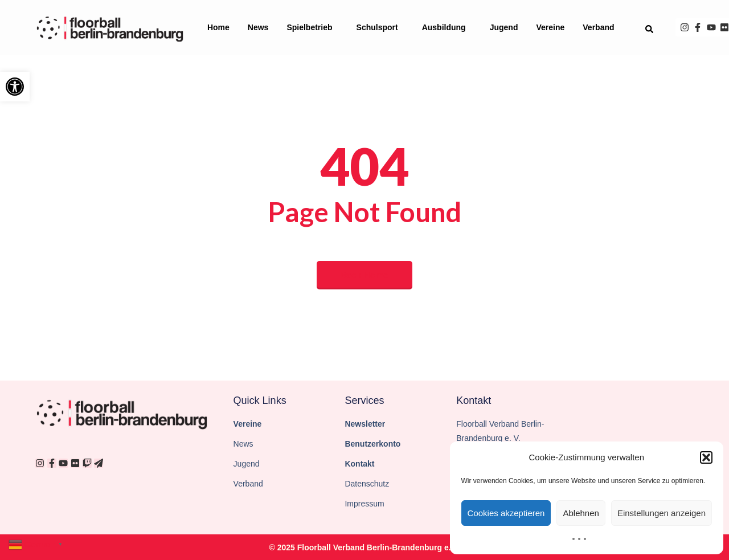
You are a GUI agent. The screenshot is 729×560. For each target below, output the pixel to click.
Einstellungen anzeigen (662, 513)
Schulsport (380, 27)
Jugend (504, 27)
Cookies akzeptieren (506, 513)
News (258, 27)
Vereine (550, 27)
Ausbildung (447, 27)
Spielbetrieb (312, 27)
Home (218, 27)
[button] (15, 87)
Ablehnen (581, 513)
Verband (601, 27)
